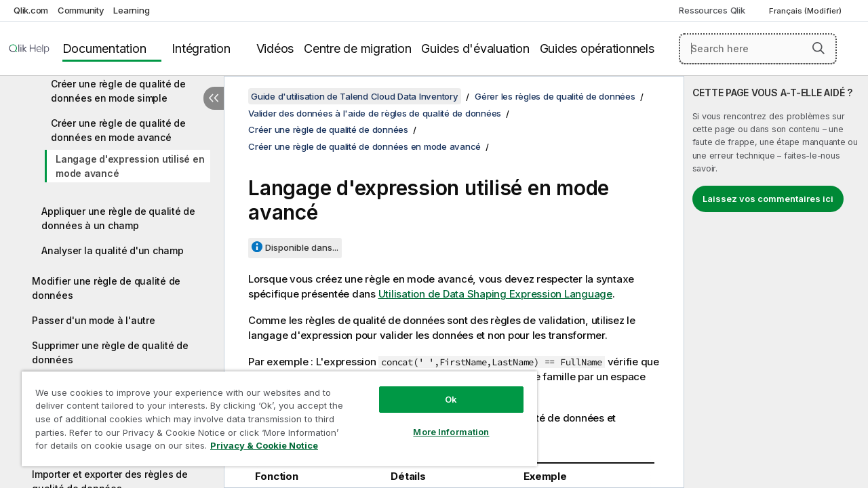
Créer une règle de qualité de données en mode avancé (118, 130)
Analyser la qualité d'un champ (113, 250)
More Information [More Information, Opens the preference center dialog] (441, 422)
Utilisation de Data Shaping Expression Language (495, 294)
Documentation (104, 48)
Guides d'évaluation (475, 48)
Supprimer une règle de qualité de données (110, 352)
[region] (273, 413)
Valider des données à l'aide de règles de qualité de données (375, 113)
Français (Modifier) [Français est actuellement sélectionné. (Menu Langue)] (806, 11)
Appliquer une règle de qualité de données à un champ (118, 218)
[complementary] (776, 282)
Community (81, 10)
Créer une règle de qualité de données (328, 129)
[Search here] (758, 49)
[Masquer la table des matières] (214, 98)
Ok (441, 389)
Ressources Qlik (712, 10)
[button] (818, 48)
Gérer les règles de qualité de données (555, 96)
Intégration (201, 48)
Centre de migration (357, 48)
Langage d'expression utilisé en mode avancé (130, 166)
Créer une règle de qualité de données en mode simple (118, 91)
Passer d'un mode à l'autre (94, 320)
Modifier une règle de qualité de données (106, 288)
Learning (131, 10)
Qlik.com (31, 10)
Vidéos (275, 48)
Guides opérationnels (597, 48)
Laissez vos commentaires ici (768, 199)
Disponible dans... (302, 247)
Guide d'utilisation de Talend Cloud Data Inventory (355, 96)
